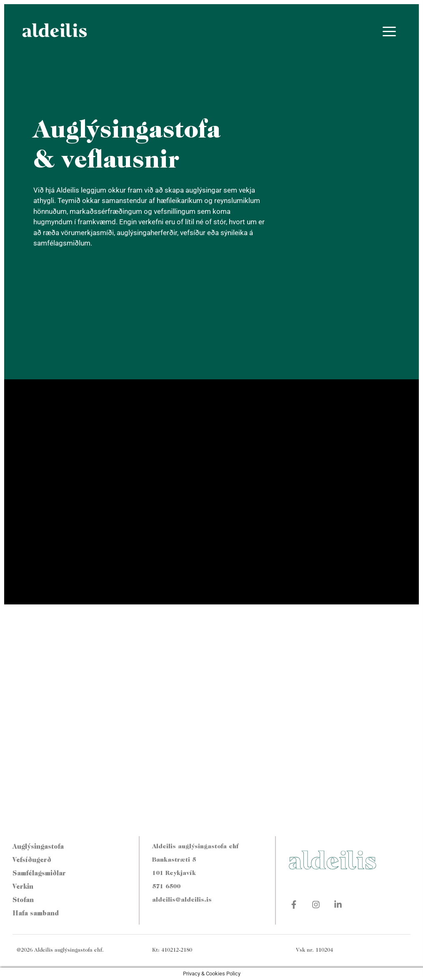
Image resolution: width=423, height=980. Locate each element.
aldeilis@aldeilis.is (182, 900)
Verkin (23, 887)
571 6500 (166, 887)
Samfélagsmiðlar (39, 874)
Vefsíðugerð (32, 860)
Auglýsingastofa (38, 847)
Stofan (23, 900)
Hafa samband (36, 914)
